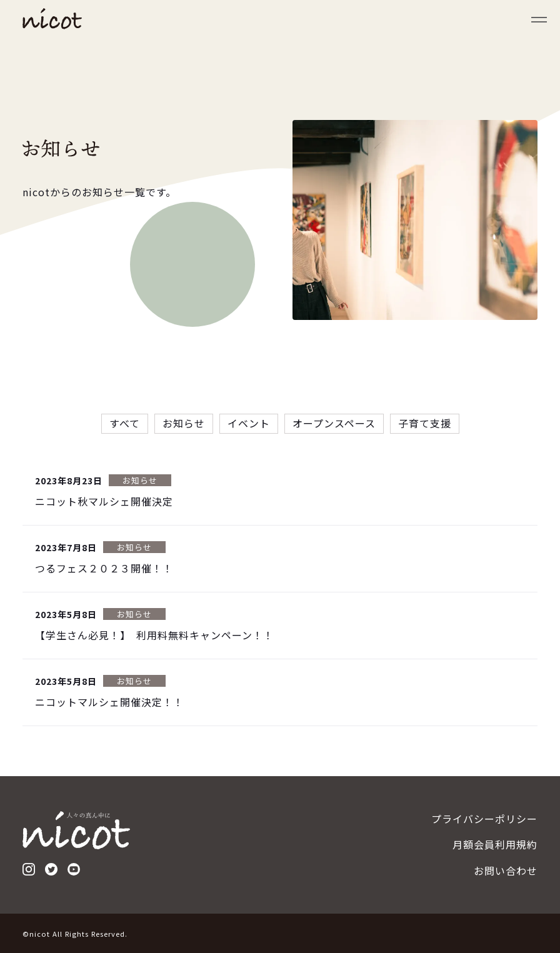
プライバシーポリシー (484, 819)
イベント (249, 424)
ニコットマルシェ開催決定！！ (109, 703)
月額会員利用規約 (495, 844)
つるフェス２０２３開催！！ (104, 569)
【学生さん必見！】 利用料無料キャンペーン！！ (154, 636)
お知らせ (184, 424)
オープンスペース (334, 424)
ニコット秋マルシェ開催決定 (104, 502)
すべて (125, 424)
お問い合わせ (506, 871)
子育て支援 (425, 424)
